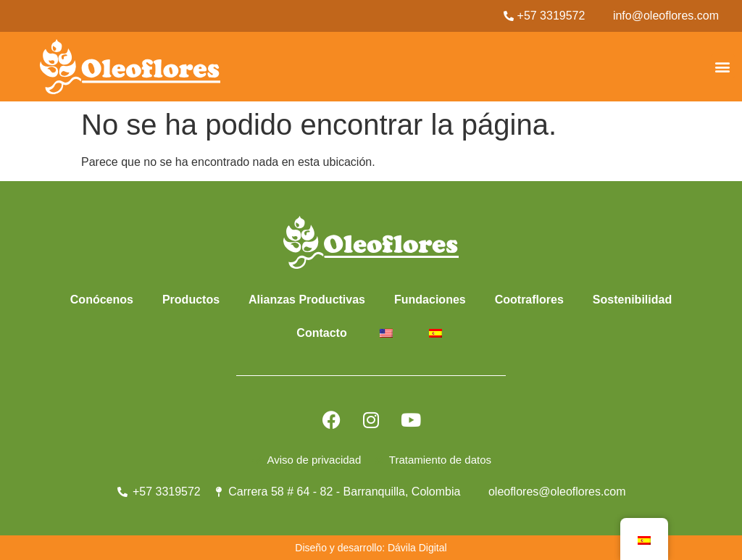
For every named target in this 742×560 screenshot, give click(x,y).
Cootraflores (529, 300)
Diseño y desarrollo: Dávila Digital (371, 548)
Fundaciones (430, 300)
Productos (191, 300)
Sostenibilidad (632, 300)
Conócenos (102, 300)
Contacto (321, 333)
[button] (723, 66)
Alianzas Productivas (307, 300)
